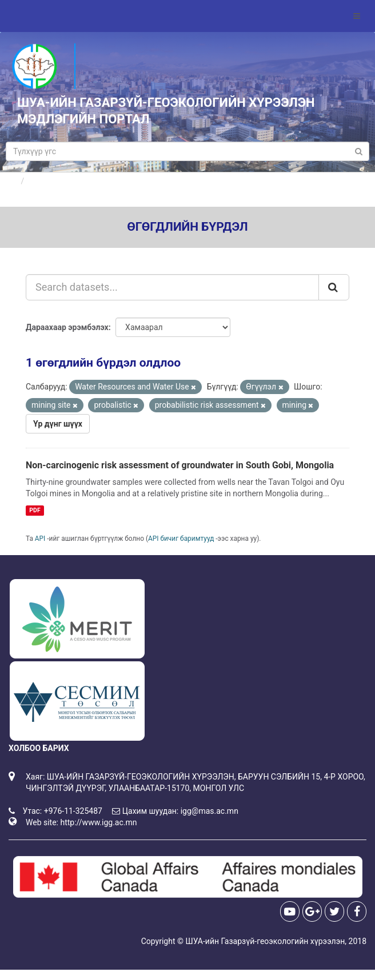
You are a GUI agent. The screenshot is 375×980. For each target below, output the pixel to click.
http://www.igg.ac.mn (98, 822)
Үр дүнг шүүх (58, 424)
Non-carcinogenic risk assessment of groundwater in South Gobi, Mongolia (180, 465)
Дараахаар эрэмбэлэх (67, 327)
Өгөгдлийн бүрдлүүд (68, 181)
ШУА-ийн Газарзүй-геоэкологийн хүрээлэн (265, 941)
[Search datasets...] (172, 287)
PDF (35, 510)
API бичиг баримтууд (181, 539)
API (40, 539)
